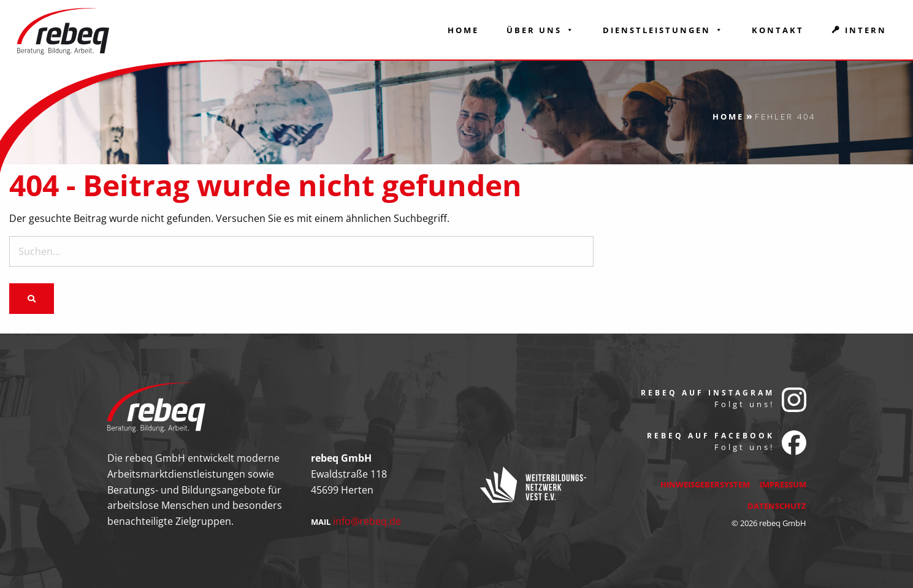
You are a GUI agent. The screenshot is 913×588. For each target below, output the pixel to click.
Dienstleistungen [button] (663, 30)
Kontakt (778, 30)
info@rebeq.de (367, 521)
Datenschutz (777, 506)
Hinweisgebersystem (705, 484)
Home (463, 30)
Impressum (783, 484)
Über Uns (541, 30)
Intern (866, 30)
